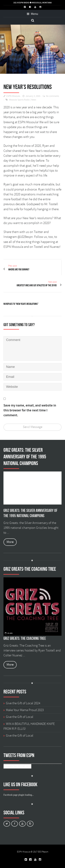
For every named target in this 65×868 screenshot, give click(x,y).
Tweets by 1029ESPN (17, 766)
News (34, 100)
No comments (52, 96)
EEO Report (43, 852)
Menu (32, 14)
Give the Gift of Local (20, 717)
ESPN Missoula (13, 96)
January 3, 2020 (33, 96)
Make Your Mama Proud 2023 (25, 710)
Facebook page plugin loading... (19, 795)
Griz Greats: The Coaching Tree (25, 638)
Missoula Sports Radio (19, 100)
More (10, 542)
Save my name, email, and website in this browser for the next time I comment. (30, 410)
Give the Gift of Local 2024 (23, 703)
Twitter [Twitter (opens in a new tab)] (38, 232)
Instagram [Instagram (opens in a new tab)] (10, 237)
